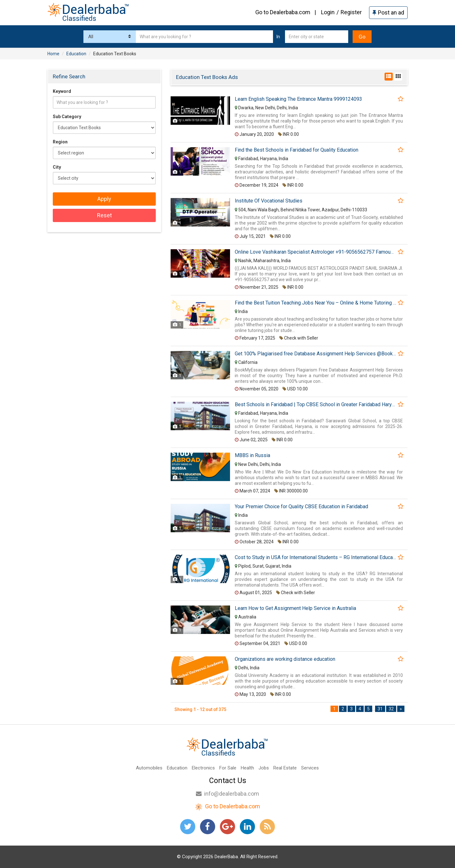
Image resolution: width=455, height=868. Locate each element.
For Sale (228, 768)
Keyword (62, 91)
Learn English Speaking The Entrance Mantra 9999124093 (298, 99)
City (57, 167)
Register (351, 12)
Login (328, 12)
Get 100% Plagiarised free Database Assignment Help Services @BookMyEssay (315, 354)
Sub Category (67, 117)
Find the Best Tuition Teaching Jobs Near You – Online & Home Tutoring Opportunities (315, 303)
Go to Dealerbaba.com (283, 12)
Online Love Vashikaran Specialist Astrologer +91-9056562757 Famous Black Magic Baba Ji (315, 252)
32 (391, 709)
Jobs (264, 768)
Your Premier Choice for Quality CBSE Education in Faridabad (301, 507)
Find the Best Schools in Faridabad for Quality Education (297, 150)
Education (177, 768)
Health (247, 768)
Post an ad (388, 12)
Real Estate (285, 768)
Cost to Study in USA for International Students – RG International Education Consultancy (315, 558)
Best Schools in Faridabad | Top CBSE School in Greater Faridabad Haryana (315, 405)
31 (380, 709)
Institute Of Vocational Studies (269, 201)
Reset (104, 215)
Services (310, 768)
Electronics (203, 768)
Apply (104, 199)
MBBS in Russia (252, 455)
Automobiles (149, 768)
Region (60, 142)
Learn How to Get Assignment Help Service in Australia (295, 608)
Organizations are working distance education (285, 659)
